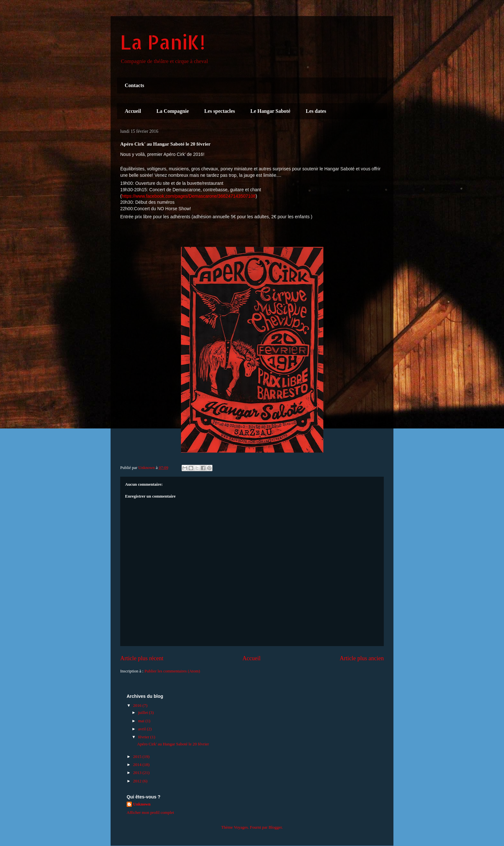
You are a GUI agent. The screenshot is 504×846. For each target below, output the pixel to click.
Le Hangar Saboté (270, 111)
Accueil (133, 111)
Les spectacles (220, 111)
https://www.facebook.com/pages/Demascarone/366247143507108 (189, 196)
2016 (138, 705)
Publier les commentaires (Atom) (172, 671)
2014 (138, 765)
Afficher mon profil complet (150, 812)
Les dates (316, 111)
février (144, 737)
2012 (138, 781)
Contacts (134, 85)
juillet (144, 712)
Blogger (275, 827)
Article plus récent (142, 658)
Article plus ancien (362, 658)
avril (143, 729)
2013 (138, 773)
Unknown (142, 804)
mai (142, 721)
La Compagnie (173, 111)
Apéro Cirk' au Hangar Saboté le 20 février (173, 744)
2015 (138, 756)
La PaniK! (163, 42)
